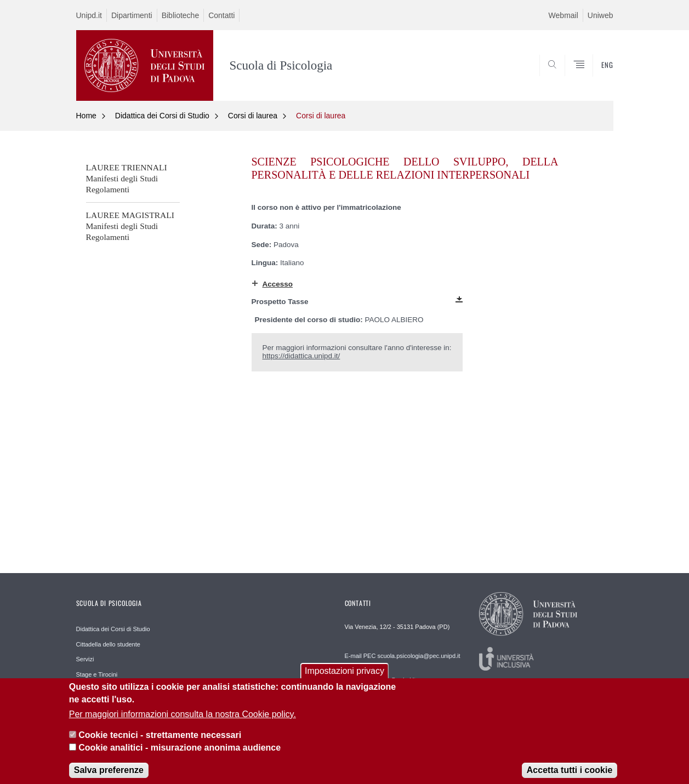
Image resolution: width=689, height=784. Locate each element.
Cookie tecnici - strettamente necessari (160, 743)
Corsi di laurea (253, 116)
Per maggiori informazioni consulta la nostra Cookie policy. (183, 721)
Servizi (85, 659)
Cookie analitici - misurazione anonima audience (180, 755)
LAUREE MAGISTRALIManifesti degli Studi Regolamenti (130, 226)
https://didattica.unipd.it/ (301, 356)
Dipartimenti (132, 15)
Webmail (563, 15)
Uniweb (600, 15)
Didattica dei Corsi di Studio (162, 116)
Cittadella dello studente (108, 644)
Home (86, 116)
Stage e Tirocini (97, 674)
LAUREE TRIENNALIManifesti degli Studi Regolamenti (127, 178)
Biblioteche (181, 15)
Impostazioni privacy (344, 678)
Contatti (221, 15)
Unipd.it (89, 15)
